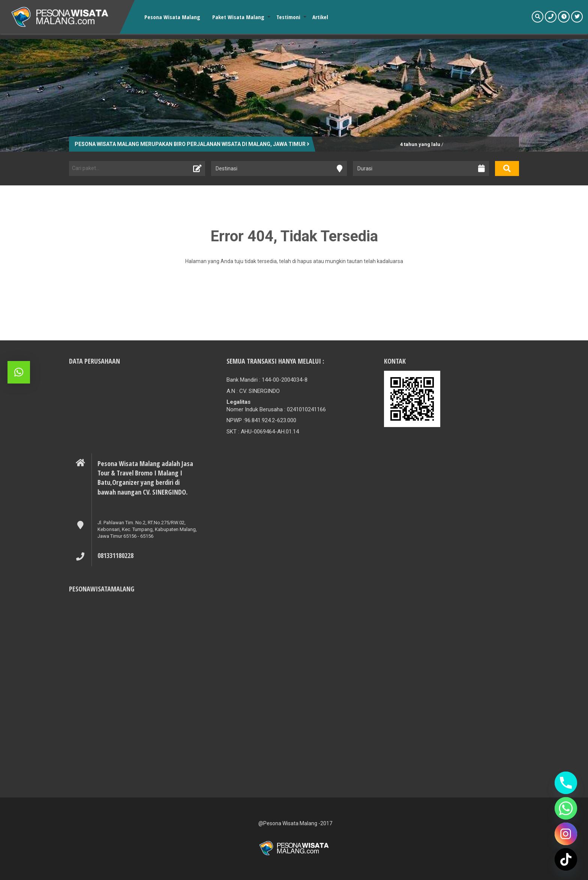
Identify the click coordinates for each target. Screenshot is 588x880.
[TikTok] (566, 859)
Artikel (320, 17)
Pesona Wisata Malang (172, 17)
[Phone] (566, 783)
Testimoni (288, 17)
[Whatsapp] (566, 808)
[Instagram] (566, 834)
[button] (19, 372)
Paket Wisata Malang (238, 17)
